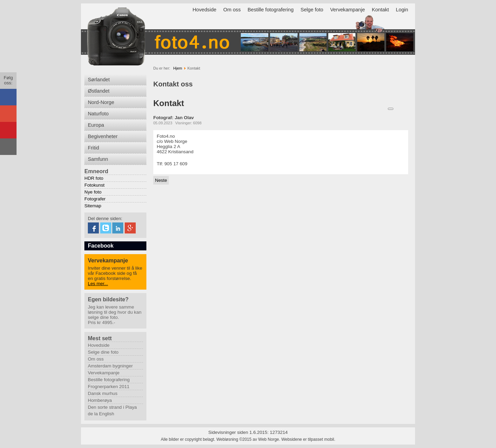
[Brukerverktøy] (391, 109)
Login (402, 10)
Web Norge (269, 439)
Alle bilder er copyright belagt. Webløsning (200, 439)
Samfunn (98, 159)
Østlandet (99, 91)
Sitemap (93, 206)
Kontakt (380, 10)
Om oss (232, 10)
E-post (407, 108)
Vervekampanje (347, 10)
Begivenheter (103, 136)
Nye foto (93, 192)
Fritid (94, 148)
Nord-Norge (101, 102)
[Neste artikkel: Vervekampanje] (161, 180)
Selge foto (312, 10)
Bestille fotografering (271, 10)
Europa (96, 125)
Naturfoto (98, 114)
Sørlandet (99, 80)
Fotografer (95, 199)
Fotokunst (95, 185)
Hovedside (204, 10)
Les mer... (98, 284)
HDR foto (94, 178)
